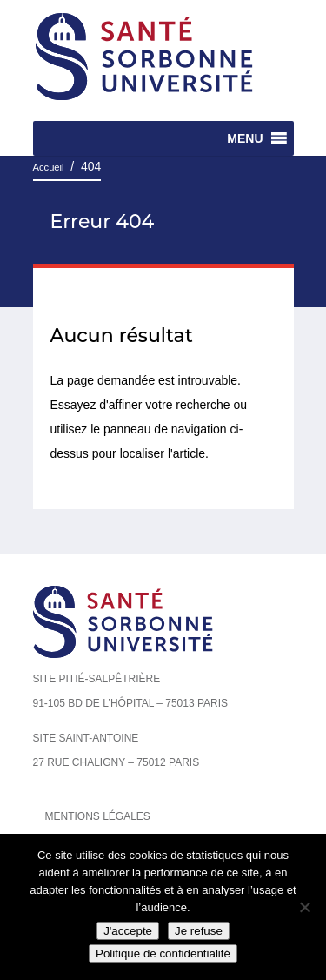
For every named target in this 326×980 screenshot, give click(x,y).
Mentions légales (98, 816)
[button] (245, 138)
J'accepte (128, 931)
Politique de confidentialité (163, 953)
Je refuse (199, 931)
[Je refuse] (304, 907)
